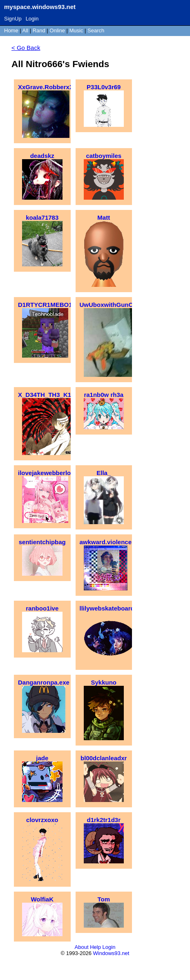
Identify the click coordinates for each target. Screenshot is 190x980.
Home (11, 30)
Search (96, 30)
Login (32, 19)
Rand (39, 30)
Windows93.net (111, 953)
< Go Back (26, 48)
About (82, 947)
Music (76, 30)
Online (57, 30)
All (26, 30)
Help (95, 947)
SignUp (13, 19)
